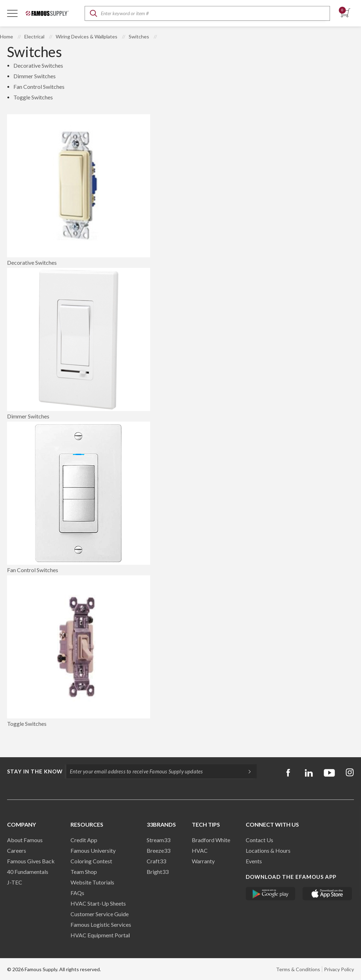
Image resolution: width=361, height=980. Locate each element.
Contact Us (259, 840)
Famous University (93, 850)
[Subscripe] (246, 771)
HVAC (200, 850)
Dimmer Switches (35, 76)
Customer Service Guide (100, 914)
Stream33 (158, 840)
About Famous (25, 840)
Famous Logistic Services (101, 924)
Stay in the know (35, 771)
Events (254, 861)
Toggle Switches (33, 97)
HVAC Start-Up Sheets (98, 903)
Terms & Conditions (298, 969)
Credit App (84, 840)
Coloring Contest (91, 861)
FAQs (77, 893)
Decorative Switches (38, 65)
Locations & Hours (268, 850)
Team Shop (84, 872)
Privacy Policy (339, 969)
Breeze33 (158, 850)
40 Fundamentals (28, 872)
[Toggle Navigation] (12, 13)
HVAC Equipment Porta (99, 935)
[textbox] (207, 13)
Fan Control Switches (39, 87)
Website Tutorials (92, 882)
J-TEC (15, 882)
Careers (17, 850)
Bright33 (158, 872)
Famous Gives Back (31, 861)
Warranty (203, 861)
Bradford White (211, 840)
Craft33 (156, 861)
